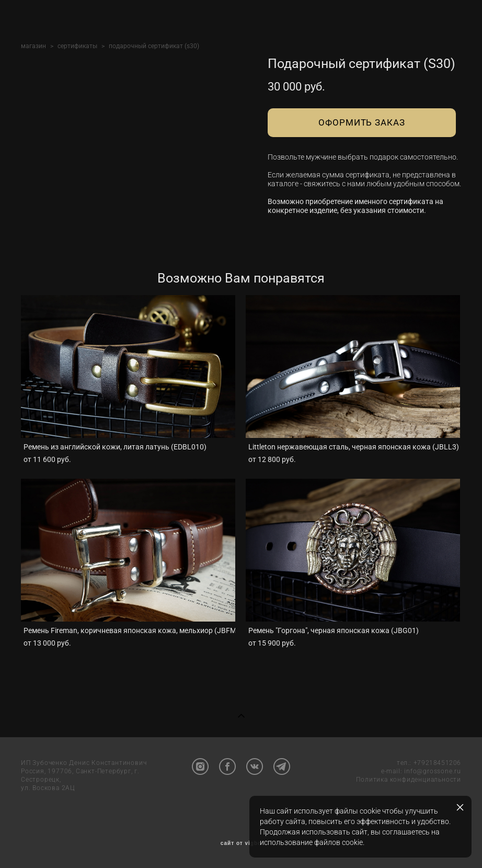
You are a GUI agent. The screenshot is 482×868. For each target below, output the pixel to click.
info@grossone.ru (433, 771)
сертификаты (77, 46)
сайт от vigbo (241, 843)
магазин (33, 46)
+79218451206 (437, 763)
